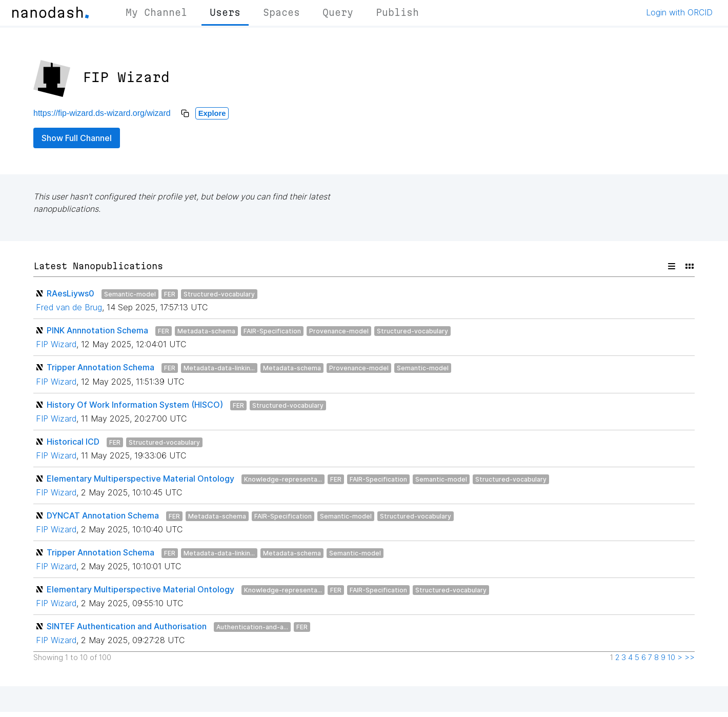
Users (225, 12)
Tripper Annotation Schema (100, 367)
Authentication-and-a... (252, 627)
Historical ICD (73, 442)
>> (690, 658)
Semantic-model (130, 294)
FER (170, 294)
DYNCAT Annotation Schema (103, 515)
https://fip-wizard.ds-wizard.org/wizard (102, 113)
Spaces (281, 12)
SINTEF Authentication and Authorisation (127, 626)
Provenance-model (339, 331)
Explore (212, 113)
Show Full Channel (77, 138)
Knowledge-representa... (283, 479)
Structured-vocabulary (219, 294)
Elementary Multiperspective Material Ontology (140, 479)
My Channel (156, 12)
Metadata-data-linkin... (219, 368)
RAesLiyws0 (70, 293)
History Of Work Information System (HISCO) (135, 405)
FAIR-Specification (272, 331)
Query (338, 12)
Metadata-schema (206, 331)
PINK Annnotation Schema (97, 330)
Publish (397, 12)
